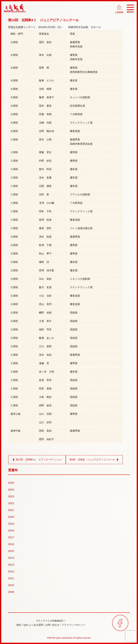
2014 (11, 558)
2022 (11, 503)
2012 (11, 571)
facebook (120, 623)
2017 (11, 537)
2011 (11, 578)
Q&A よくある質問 (33, 625)
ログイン (120, 6)
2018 (11, 530)
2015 (11, 551)
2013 (11, 565)
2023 (11, 496)
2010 (11, 585)
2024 (11, 490)
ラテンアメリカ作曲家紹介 (50, 621)
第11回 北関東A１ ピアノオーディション (37, 460)
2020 (11, 517)
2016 (11, 544)
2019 (11, 524)
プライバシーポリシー (73, 625)
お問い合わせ (52, 625)
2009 (11, 592)
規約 (19, 625)
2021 (11, 510)
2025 (11, 483)
